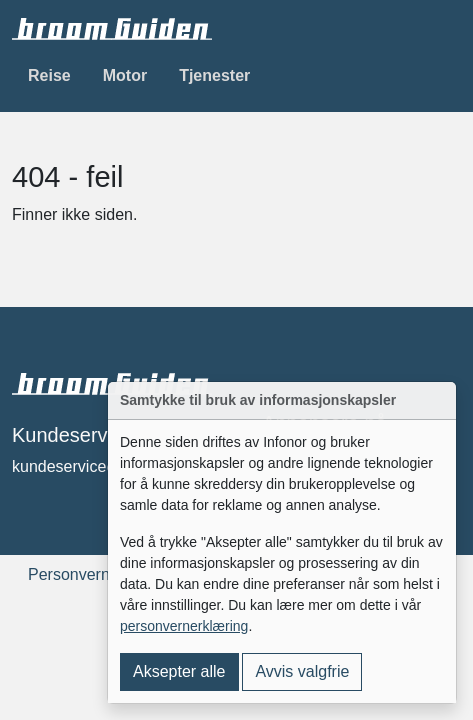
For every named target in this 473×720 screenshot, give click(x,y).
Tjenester (214, 75)
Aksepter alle (179, 671)
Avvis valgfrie (302, 671)
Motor (125, 75)
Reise (49, 75)
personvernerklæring (184, 626)
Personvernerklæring (102, 574)
